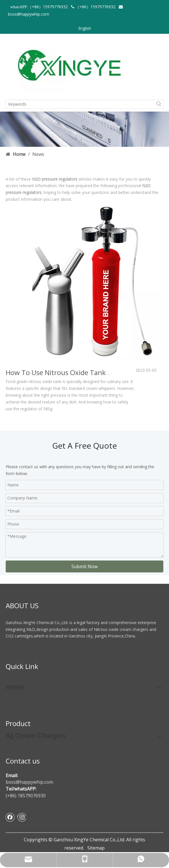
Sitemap (96, 848)
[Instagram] (22, 817)
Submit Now (84, 566)
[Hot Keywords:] (159, 104)
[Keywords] (80, 104)
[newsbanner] (84, 129)
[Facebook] (10, 817)
